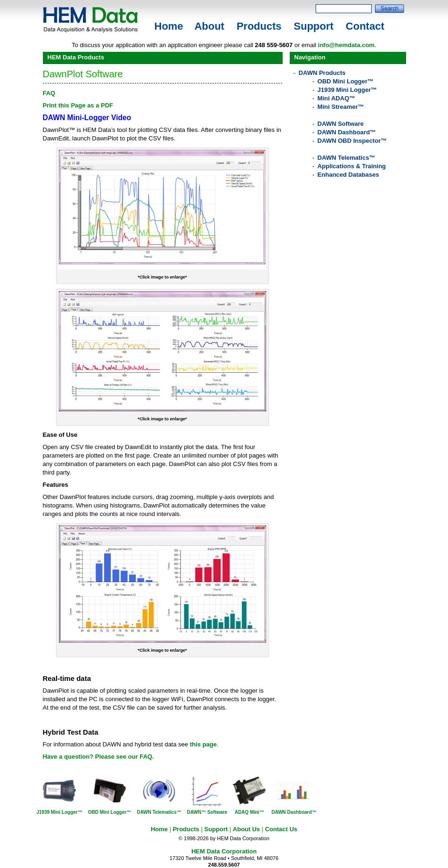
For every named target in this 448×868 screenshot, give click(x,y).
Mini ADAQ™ (336, 98)
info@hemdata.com (346, 45)
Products (259, 26)
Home (169, 26)
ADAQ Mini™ (249, 812)
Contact (365, 26)
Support (314, 26)
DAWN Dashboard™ (347, 132)
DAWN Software (341, 124)
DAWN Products (322, 73)
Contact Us (281, 829)
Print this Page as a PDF (78, 105)
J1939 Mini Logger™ (347, 90)
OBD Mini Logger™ (346, 81)
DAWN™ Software (207, 812)
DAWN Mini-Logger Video (87, 118)
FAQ (49, 93)
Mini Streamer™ (341, 107)
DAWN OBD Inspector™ (352, 141)
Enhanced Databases (348, 175)
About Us (246, 829)
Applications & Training (352, 166)
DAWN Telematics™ (346, 158)
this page (203, 744)
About (210, 26)
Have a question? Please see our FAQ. (98, 757)
